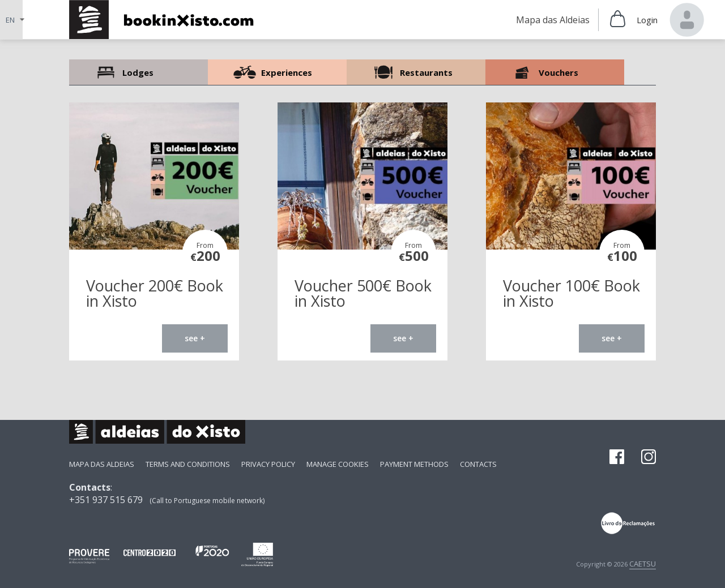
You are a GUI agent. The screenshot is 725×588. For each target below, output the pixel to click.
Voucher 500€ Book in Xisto (363, 293)
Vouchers (555, 72)
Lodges (138, 72)
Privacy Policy (268, 464)
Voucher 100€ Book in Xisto (572, 293)
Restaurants (416, 72)
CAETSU (643, 564)
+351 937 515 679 (106, 500)
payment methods (414, 464)
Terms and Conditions (188, 464)
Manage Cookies (338, 464)
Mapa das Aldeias (102, 464)
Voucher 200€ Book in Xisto (155, 293)
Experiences (277, 72)
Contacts (478, 464)
